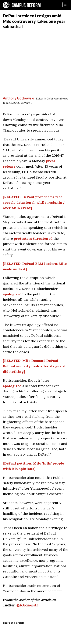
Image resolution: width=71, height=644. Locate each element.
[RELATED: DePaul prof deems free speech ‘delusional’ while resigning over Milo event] (34, 202)
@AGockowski (27, 605)
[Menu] (65, 5)
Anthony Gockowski (18, 98)
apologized (12, 294)
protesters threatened (33, 238)
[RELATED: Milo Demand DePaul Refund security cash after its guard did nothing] (34, 366)
